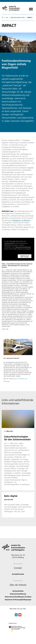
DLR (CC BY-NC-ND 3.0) (20, 379)
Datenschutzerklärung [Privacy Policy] (18, 594)
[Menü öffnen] (31, 8)
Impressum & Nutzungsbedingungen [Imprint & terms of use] (18, 600)
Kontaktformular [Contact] (18, 574)
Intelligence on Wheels (21, 220)
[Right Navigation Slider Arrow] (30, 348)
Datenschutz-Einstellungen (23, 247)
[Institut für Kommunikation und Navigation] (14, 8)
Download (7, 381)
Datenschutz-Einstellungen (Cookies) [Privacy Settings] (18, 597)
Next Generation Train (18, 18)
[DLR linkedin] (16, 616)
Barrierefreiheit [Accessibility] (18, 591)
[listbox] (7, 18)
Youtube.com (8, 243)
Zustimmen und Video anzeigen (25, 256)
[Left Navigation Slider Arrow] (7, 348)
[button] (18, 361)
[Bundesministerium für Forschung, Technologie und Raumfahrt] (18, 634)
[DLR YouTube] (20, 616)
